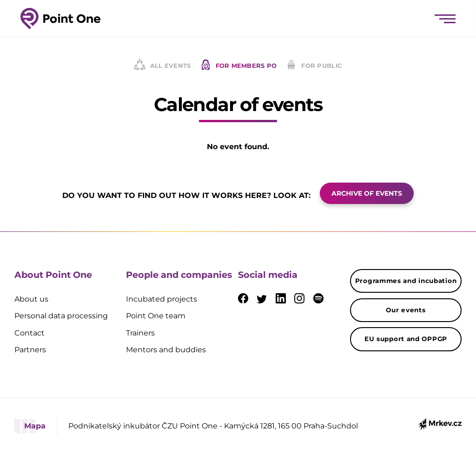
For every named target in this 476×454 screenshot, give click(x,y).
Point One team (156, 316)
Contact (30, 333)
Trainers (140, 333)
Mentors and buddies (166, 350)
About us (31, 299)
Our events (406, 310)
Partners (30, 350)
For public (314, 66)
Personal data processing (61, 316)
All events (162, 66)
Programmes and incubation (406, 281)
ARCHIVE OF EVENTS (367, 193)
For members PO (239, 66)
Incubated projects (162, 299)
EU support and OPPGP (406, 339)
